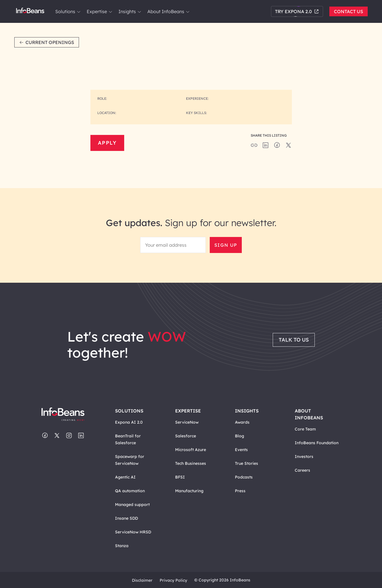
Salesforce (186, 436)
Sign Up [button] (226, 245)
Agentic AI (125, 477)
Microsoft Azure (191, 450)
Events (241, 450)
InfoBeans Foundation (317, 443)
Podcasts (244, 477)
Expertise (99, 11)
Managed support (132, 505)
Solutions (68, 11)
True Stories (247, 463)
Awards (242, 422)
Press (240, 491)
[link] (79, 12)
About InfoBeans (168, 11)
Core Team (305, 429)
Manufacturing (189, 491)
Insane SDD (126, 518)
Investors (304, 457)
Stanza (122, 546)
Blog (240, 436)
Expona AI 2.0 (129, 422)
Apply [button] (107, 143)
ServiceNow (187, 422)
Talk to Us (294, 340)
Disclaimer (142, 580)
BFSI (180, 477)
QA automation (130, 491)
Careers (302, 470)
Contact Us (349, 11)
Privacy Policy (173, 580)
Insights (129, 11)
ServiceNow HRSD (133, 532)
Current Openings (47, 42)
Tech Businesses (191, 463)
